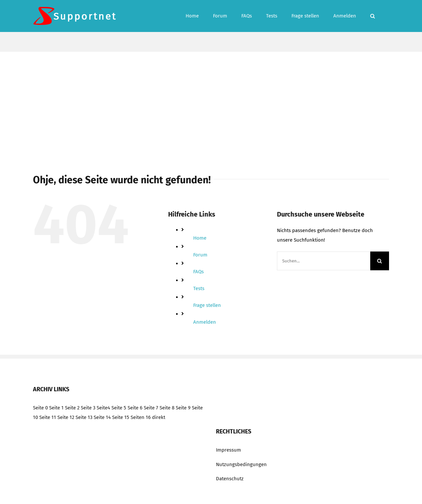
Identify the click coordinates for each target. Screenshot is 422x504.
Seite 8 (167, 408)
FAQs (198, 272)
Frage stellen (207, 305)
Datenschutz (230, 479)
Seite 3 (88, 408)
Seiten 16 (141, 417)
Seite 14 (102, 417)
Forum (200, 255)
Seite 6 (135, 408)
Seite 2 (72, 408)
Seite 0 (40, 408)
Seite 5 (119, 408)
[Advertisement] (211, 101)
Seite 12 (66, 417)
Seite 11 (48, 417)
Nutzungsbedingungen (241, 464)
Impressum (228, 450)
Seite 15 (121, 417)
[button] (373, 16)
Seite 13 (84, 417)
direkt (159, 417)
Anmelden (205, 322)
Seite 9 (183, 408)
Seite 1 (56, 408)
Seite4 (103, 408)
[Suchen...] (324, 261)
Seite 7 (151, 408)
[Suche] (380, 261)
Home (200, 238)
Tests (199, 288)
